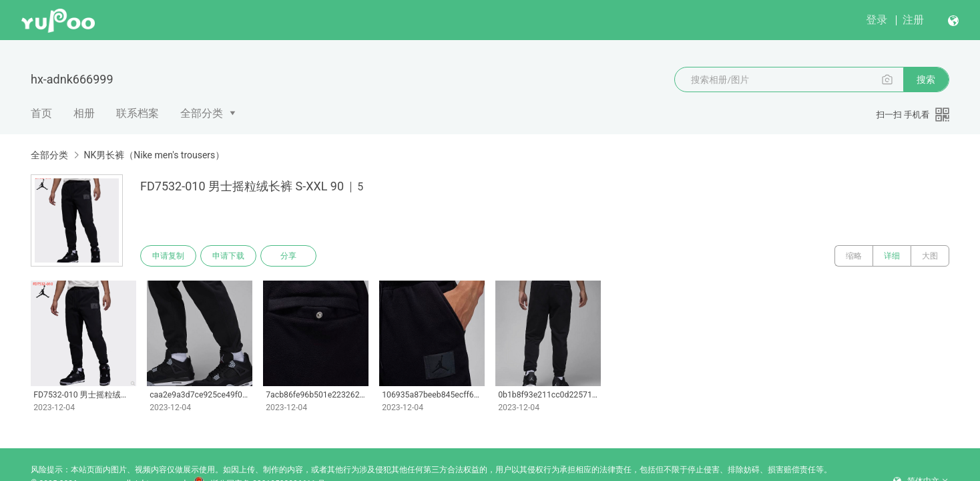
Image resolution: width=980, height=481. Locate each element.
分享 (288, 256)
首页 (41, 113)
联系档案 (138, 113)
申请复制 (168, 256)
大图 (930, 256)
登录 (877, 20)
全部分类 (202, 113)
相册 (84, 113)
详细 (892, 256)
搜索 (926, 79)
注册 (913, 20)
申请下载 (228, 256)
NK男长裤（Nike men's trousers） (154, 155)
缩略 (854, 256)
